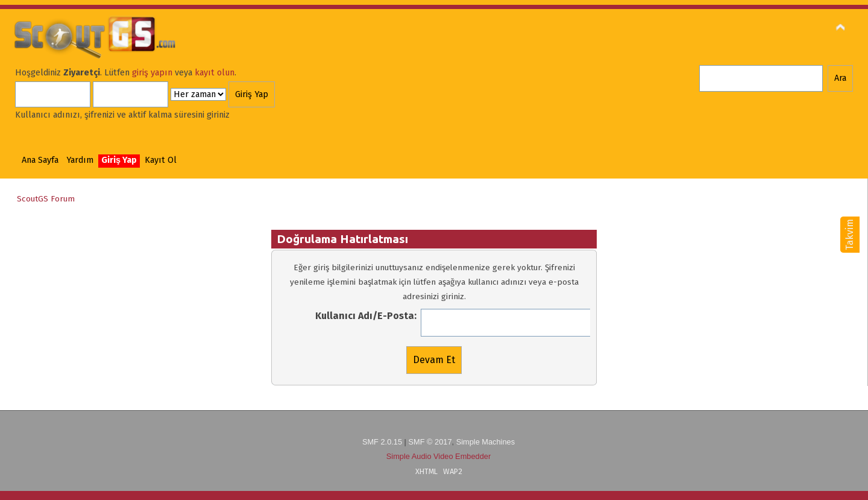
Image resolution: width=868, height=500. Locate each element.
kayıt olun (215, 73)
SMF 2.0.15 (382, 442)
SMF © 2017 (430, 442)
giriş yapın (152, 73)
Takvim (850, 235)
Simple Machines (486, 442)
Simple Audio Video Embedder (439, 456)
